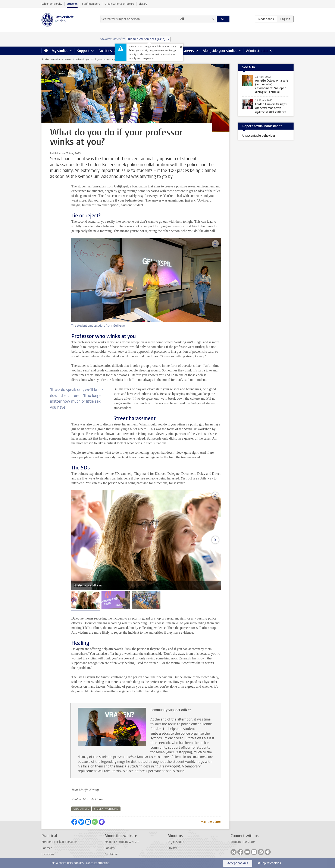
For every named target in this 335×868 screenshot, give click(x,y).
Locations (48, 854)
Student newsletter (243, 842)
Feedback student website (122, 842)
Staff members (91, 4)
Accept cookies (238, 863)
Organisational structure (119, 4)
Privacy (172, 848)
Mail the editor (211, 822)
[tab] (86, 600)
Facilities (105, 51)
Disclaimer (111, 854)
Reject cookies (271, 863)
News (68, 59)
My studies (60, 51)
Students (72, 4)
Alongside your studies (220, 51)
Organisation (176, 842)
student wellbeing (106, 809)
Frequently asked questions (59, 842)
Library (143, 4)
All (182, 19)
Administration (257, 51)
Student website (51, 59)
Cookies (109, 848)
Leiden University (52, 4)
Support (83, 51)
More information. (98, 863)
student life (81, 809)
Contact (47, 848)
